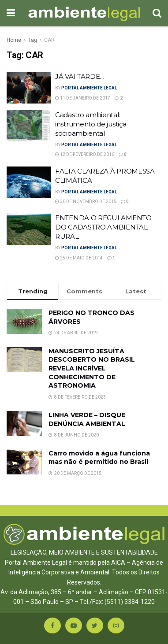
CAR (49, 40)
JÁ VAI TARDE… (80, 76)
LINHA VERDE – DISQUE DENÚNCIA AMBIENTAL (87, 419)
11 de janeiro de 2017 (83, 98)
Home (14, 40)
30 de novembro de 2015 (86, 202)
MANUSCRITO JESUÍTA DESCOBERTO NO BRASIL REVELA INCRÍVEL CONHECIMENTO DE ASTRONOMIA (92, 368)
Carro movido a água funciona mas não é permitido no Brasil (99, 458)
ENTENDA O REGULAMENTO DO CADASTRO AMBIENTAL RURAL (103, 227)
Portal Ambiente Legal (89, 88)
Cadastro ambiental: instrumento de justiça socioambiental (91, 124)
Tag (33, 40)
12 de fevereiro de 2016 (85, 154)
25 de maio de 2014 (79, 258)
